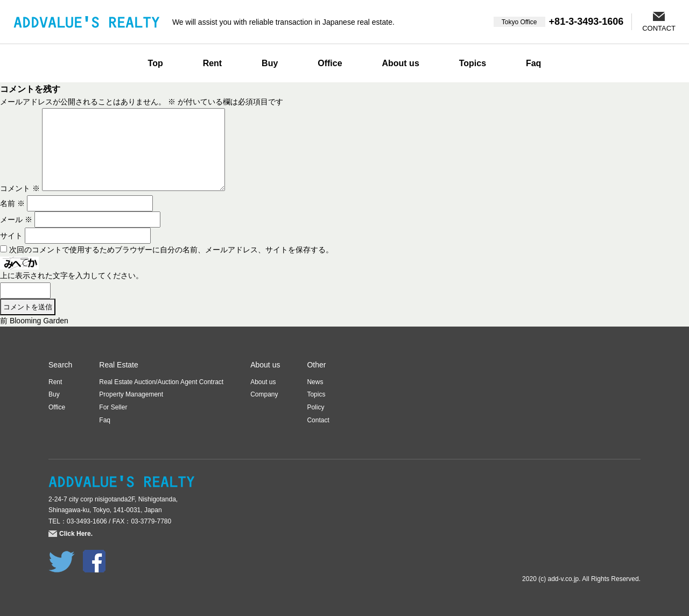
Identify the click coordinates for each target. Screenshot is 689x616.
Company (264, 394)
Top (156, 63)
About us (400, 63)
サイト (11, 236)
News (315, 382)
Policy (315, 407)
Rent (213, 63)
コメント (20, 188)
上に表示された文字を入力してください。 (72, 275)
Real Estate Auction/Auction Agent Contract (161, 382)
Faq (533, 63)
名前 (12, 203)
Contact (318, 420)
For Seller (113, 407)
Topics (473, 63)
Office (330, 63)
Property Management (131, 394)
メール (16, 220)
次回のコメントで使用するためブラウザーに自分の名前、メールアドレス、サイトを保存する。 (171, 250)
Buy (270, 63)
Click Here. (76, 534)
